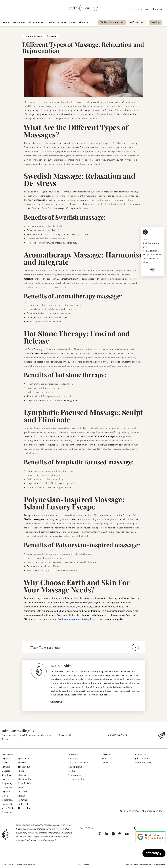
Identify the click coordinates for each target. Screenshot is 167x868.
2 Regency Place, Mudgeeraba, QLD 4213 (145, 811)
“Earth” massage (37, 200)
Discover (106, 754)
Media (72, 771)
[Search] (134, 828)
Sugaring (22, 800)
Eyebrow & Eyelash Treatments (24, 762)
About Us (83, 22)
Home (6, 22)
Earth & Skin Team (78, 762)
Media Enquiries (144, 762)
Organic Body (9, 804)
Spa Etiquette (75, 767)
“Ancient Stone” (39, 353)
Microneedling (25, 779)
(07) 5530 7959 (141, 9)
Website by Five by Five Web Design (139, 864)
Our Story (74, 758)
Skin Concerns (37, 22)
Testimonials (75, 775)
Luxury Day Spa (77, 779)
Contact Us (56, 702)
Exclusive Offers (57, 22)
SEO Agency (160, 864)
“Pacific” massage (33, 519)
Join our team (142, 758)
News (105, 758)
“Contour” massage (104, 436)
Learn (72, 22)
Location (158, 9)
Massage (52, 36)
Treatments (19, 22)
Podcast (106, 762)
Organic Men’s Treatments (8, 796)
